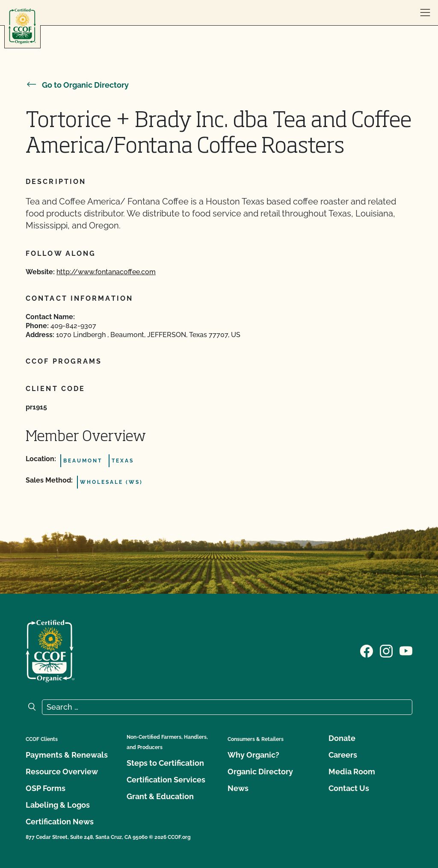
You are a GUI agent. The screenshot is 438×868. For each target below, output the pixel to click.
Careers (343, 755)
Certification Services (166, 780)
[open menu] (425, 13)
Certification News (60, 822)
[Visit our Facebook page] (367, 650)
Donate (342, 738)
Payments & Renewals (67, 755)
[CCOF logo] (22, 26)
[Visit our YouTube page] (406, 650)
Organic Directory (260, 772)
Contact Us (349, 788)
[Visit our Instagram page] (386, 650)
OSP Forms (46, 788)
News (238, 788)
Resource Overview (62, 772)
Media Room (352, 772)
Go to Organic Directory (77, 85)
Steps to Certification (165, 763)
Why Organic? (253, 755)
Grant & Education (160, 796)
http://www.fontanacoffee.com (106, 272)
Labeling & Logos (58, 805)
